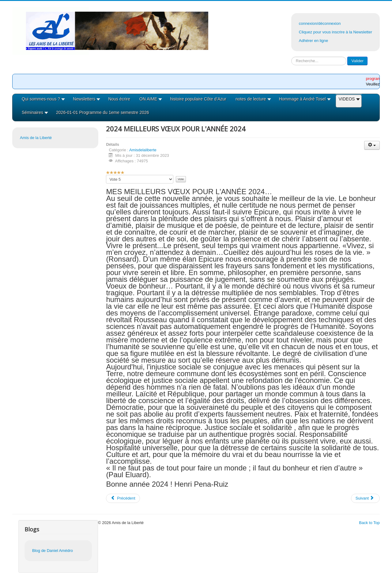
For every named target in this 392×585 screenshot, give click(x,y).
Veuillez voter (106, 175)
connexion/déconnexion (320, 23)
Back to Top (369, 523)
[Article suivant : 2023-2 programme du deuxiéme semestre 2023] (365, 498)
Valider (357, 61)
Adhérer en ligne (313, 41)
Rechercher (291, 57)
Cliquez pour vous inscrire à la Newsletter (335, 32)
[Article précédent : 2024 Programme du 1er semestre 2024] (123, 498)
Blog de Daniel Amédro (53, 551)
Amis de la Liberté (36, 138)
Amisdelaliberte (143, 150)
